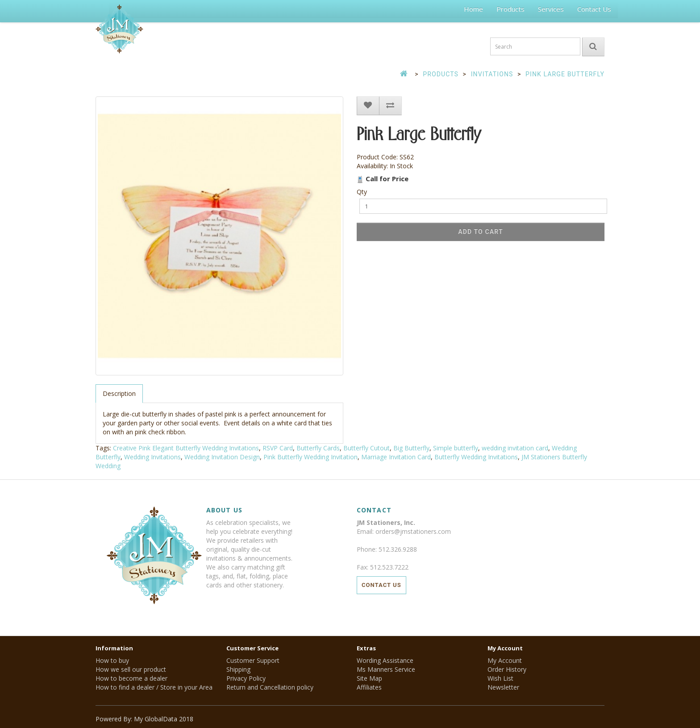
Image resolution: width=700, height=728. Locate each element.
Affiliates (369, 687)
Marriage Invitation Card (396, 457)
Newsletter (503, 687)
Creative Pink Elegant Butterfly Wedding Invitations (186, 448)
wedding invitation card (515, 448)
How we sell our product (131, 669)
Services (551, 9)
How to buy (112, 660)
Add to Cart (480, 232)
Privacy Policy (246, 678)
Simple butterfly (456, 448)
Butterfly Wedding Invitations (476, 457)
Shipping (238, 669)
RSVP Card (278, 448)
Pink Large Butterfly (565, 74)
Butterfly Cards (318, 448)
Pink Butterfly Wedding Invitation (310, 457)
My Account (505, 660)
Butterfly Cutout (367, 448)
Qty (362, 192)
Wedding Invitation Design (222, 457)
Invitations (492, 74)
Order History (507, 669)
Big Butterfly (411, 448)
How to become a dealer (131, 678)
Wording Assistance (385, 660)
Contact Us (594, 9)
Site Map (369, 678)
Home (473, 9)
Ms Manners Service (386, 669)
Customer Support (253, 660)
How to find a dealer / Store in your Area (154, 687)
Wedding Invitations (152, 457)
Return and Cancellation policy (270, 687)
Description (119, 393)
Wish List (500, 678)
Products (510, 9)
